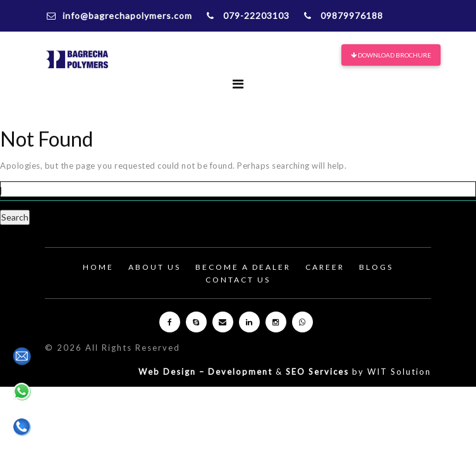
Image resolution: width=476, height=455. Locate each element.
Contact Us (238, 280)
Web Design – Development (205, 372)
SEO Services (317, 372)
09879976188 (344, 15)
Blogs (376, 267)
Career (325, 267)
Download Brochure (391, 55)
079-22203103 (248, 15)
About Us (155, 267)
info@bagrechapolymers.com (119, 15)
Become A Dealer (243, 267)
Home (98, 267)
